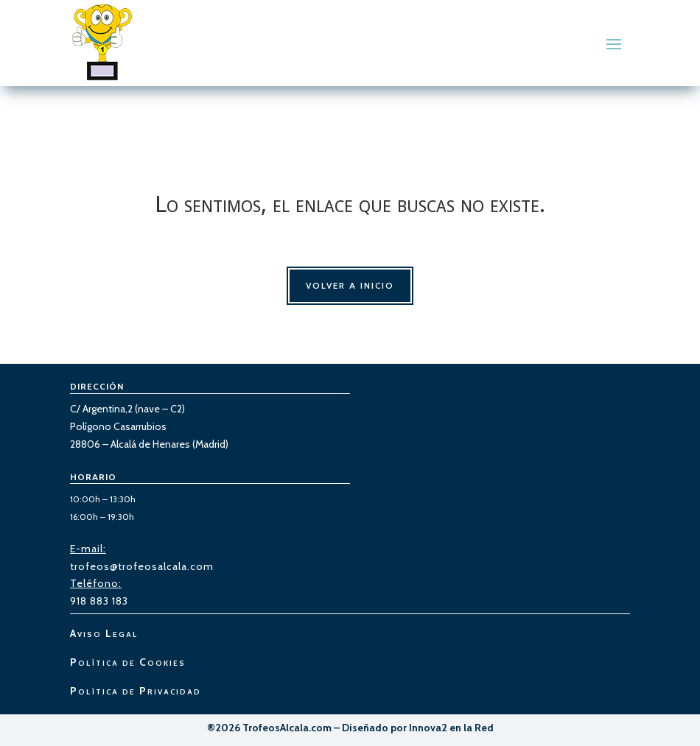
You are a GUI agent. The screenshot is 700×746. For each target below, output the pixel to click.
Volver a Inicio (350, 285)
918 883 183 (99, 601)
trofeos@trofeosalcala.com (142, 566)
